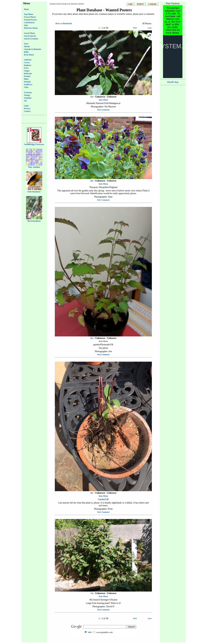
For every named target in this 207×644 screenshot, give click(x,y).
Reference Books (31, 28)
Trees (26, 44)
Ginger (27, 71)
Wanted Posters (30, 20)
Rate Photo (103, 100)
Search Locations (31, 39)
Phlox (26, 79)
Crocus (27, 62)
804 (92, 181)
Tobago (27, 95)
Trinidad (28, 98)
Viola (26, 87)
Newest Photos (30, 17)
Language (152, 4)
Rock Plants (29, 55)
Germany (28, 92)
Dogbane (28, 65)
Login (130, 4)
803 (92, 338)
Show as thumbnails (64, 23)
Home (26, 9)
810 (92, 97)
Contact (27, 111)
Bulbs (26, 52)
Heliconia (28, 73)
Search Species (30, 36)
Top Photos (29, 14)
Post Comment (103, 110)
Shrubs (27, 46)
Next (135, 28)
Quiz (26, 25)
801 (92, 493)
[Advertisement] (103, 641)
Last (150, 28)
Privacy (27, 108)
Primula (27, 82)
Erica (26, 68)
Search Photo (29, 33)
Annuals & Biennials (33, 49)
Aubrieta (28, 60)
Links (26, 106)
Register (140, 4)
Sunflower (28, 85)
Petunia (27, 76)
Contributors (29, 23)
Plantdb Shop (173, 82)
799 (92, 593)
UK (25, 101)
